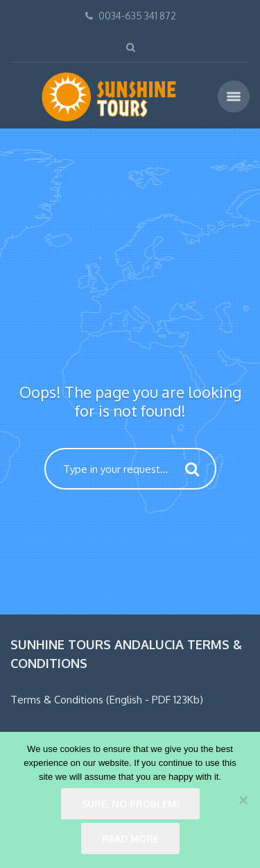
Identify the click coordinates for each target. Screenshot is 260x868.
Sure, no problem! (130, 804)
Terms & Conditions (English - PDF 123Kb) (107, 700)
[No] (243, 800)
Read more (130, 838)
